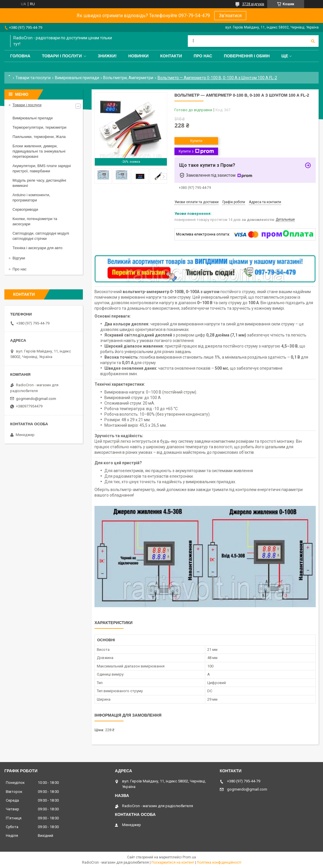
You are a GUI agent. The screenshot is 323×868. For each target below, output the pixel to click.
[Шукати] (313, 41)
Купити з (196, 151)
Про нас (203, 56)
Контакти (171, 56)
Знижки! (107, 56)
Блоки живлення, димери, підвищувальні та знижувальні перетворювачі (39, 151)
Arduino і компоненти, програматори (31, 197)
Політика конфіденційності (219, 862)
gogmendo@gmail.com (36, 399)
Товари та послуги (33, 78)
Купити (196, 141)
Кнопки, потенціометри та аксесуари (35, 221)
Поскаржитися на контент (173, 862)
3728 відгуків (253, 4)
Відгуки (19, 258)
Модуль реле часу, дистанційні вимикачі (39, 183)
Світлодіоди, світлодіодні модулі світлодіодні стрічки (41, 236)
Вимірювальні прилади (77, 78)
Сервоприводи (25, 209)
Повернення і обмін (247, 56)
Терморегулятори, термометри (39, 127)
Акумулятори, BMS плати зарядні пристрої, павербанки (42, 168)
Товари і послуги (62, 56)
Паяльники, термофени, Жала (39, 137)
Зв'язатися (230, 16)
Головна (20, 56)
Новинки (138, 56)
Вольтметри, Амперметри (128, 78)
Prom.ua (189, 857)
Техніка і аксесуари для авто (38, 248)
